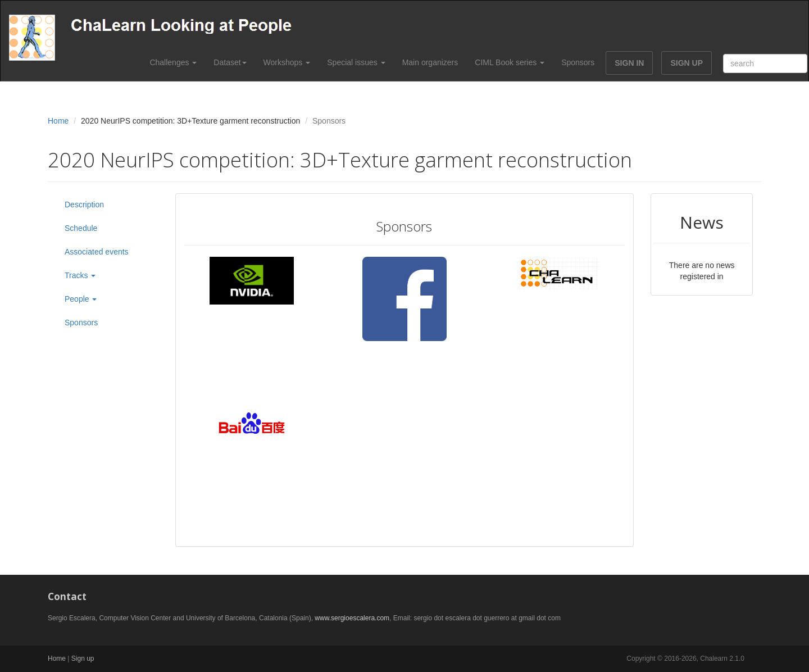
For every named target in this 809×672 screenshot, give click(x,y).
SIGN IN (629, 63)
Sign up (83, 659)
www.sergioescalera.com (352, 618)
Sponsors (578, 62)
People (81, 299)
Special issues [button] (356, 62)
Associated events (97, 252)
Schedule (81, 228)
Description (84, 205)
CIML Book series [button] (510, 62)
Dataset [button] (230, 62)
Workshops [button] (287, 62)
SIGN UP (687, 63)
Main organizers (430, 62)
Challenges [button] (173, 62)
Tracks (80, 275)
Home (58, 121)
